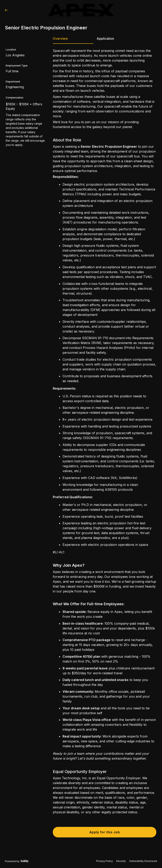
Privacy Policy (105, 861)
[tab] (73, 40)
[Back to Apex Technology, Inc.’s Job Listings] (6, 10)
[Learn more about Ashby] (17, 861)
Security (121, 861)
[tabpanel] (105, 443)
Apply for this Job (105, 832)
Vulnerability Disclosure (143, 861)
